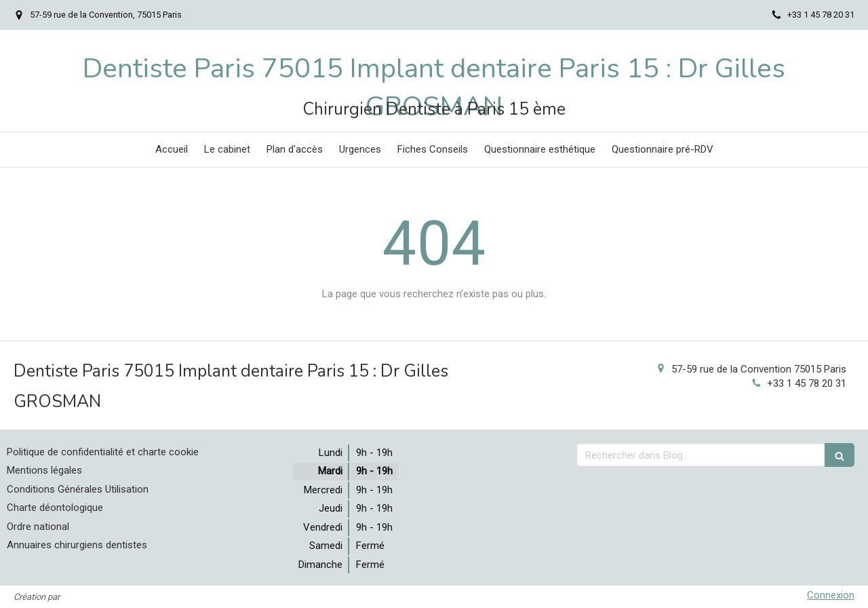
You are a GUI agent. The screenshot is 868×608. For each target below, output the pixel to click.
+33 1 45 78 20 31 (807, 383)
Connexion (831, 595)
